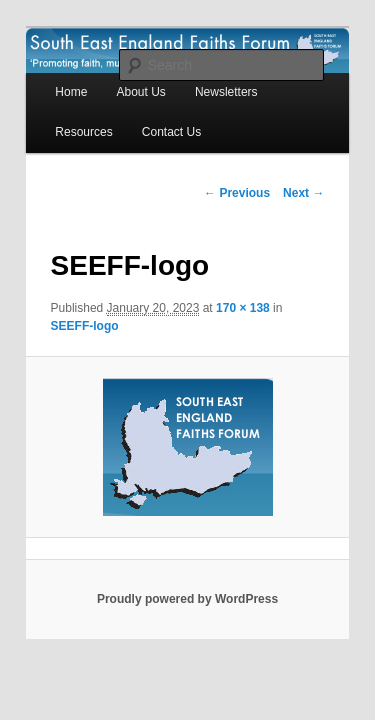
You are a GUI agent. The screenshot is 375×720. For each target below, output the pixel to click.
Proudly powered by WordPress (187, 561)
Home (49, 71)
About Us (118, 71)
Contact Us (62, 111)
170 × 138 (221, 287)
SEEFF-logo (298, 287)
